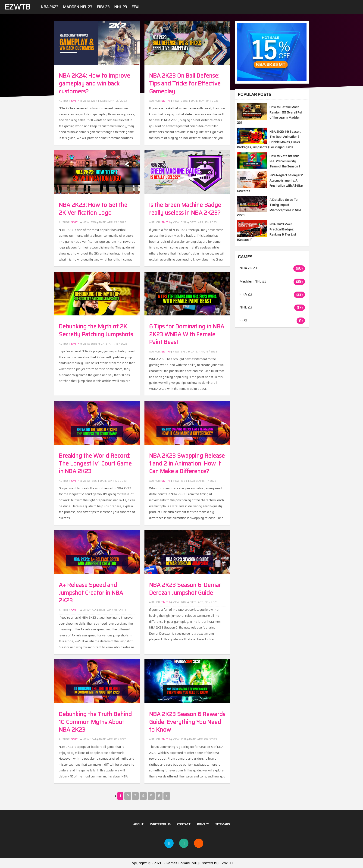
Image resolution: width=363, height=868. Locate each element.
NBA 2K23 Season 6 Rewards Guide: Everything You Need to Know (187, 722)
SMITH (75, 739)
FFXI (135, 7)
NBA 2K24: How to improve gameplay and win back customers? (94, 83)
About (138, 824)
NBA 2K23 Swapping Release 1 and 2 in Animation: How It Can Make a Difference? (187, 464)
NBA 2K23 (50, 7)
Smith (75, 101)
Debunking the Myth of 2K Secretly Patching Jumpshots (96, 330)
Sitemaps (223, 824)
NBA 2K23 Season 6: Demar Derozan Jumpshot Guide (185, 589)
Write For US (160, 824)
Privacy (203, 824)
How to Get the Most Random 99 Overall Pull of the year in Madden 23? (270, 115)
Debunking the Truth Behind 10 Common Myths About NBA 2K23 (95, 722)
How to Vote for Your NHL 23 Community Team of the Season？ (285, 161)
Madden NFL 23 (78, 7)
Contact (184, 824)
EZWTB (17, 7)
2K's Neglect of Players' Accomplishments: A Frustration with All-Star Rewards (270, 183)
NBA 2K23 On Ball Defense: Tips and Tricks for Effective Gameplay (185, 83)
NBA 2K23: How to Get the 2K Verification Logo (93, 209)
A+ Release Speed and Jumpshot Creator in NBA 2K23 (91, 593)
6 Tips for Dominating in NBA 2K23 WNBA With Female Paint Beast (187, 334)
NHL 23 (120, 7)
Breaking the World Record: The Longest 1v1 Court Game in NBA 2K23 (95, 464)
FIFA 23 (103, 7)
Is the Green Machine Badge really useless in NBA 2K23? (185, 209)
